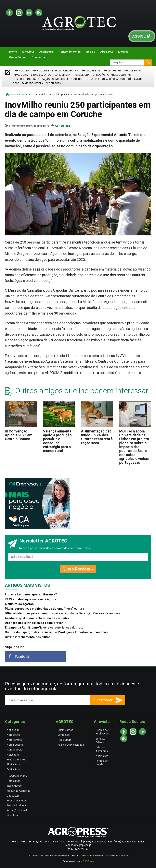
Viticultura (54, 83)
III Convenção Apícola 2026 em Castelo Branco (19, 435)
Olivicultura (60, 79)
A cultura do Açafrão (19, 604)
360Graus (89, 861)
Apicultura (21, 75)
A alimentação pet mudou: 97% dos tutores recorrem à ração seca (97, 437)
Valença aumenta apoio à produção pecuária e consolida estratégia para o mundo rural (57, 441)
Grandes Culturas (119, 75)
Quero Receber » (78, 569)
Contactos (38, 57)
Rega (16, 83)
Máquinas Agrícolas (18, 791)
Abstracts (107, 52)
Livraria (123, 52)
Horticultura (22, 79)
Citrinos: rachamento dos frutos (28, 637)
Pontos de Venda (70, 52)
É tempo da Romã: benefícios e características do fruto (44, 628)
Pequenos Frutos (82, 79)
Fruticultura (81, 75)
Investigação (41, 79)
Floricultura (62, 75)
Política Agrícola (106, 79)
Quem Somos (18, 57)
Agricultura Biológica (46, 71)
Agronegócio (132, 71)
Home (13, 52)
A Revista (28, 52)
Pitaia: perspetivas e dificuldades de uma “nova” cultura (44, 609)
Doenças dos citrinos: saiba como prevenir (35, 623)
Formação (98, 75)
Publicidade (64, 740)
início (11, 94)
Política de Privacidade (71, 745)
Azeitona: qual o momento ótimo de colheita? (37, 618)
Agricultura (22, 71)
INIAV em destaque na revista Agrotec (31, 599)
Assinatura (46, 52)
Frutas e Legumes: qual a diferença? (31, 595)
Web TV (90, 52)
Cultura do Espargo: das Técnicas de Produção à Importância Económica (57, 632)
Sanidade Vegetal (33, 83)
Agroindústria (112, 71)
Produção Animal (131, 79)
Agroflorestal (90, 71)
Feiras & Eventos (41, 75)
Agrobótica (71, 71)
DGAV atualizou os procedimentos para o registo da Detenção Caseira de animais (63, 613)
